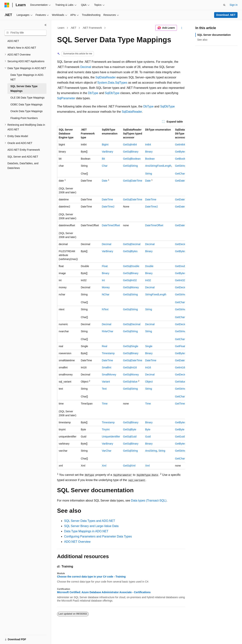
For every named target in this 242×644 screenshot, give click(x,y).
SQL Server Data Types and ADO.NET (90, 521)
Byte (148, 429)
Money (106, 287)
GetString (181, 166)
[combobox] (25, 33)
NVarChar (108, 331)
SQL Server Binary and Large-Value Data (91, 526)
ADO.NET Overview (77, 542)
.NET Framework (92, 28)
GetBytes (180, 152)
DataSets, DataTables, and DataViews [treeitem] (23, 166)
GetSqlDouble (131, 266)
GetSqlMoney (131, 287)
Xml (104, 466)
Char (105, 166)
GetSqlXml (129, 466)
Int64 (148, 145)
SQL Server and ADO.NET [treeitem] (23, 157)
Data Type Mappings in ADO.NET (86, 531)
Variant (106, 382)
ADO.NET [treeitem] (13, 41)
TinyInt (106, 429)
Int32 (148, 280)
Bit (103, 159)
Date (105, 181)
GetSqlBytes (130, 251)
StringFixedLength (156, 294)
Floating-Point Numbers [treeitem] (24, 118)
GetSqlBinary (131, 152)
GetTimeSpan (183, 404)
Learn (61, 28)
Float (105, 266)
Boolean (150, 159)
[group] (121, 298)
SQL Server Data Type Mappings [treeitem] (24, 89)
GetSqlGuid (130, 437)
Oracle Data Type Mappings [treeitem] (26, 111)
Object (149, 382)
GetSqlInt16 (130, 367)
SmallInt (107, 367)
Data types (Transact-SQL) (149, 501)
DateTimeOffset (111, 225)
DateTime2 (108, 207)
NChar (106, 294)
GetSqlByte (130, 429)
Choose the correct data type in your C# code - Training (91, 577)
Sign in (234, 5)
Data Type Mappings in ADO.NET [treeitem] (27, 77)
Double (149, 266)
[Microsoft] (7, 5)
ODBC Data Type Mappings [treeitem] (26, 104)
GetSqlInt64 (130, 145)
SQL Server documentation (214, 35)
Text (104, 389)
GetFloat (180, 346)
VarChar (107, 451)
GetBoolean (182, 159)
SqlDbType (112, 93)
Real (105, 346)
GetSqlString (130, 166)
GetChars (181, 174)
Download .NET (226, 15)
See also (202, 40)
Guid (148, 437)
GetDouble (181, 266)
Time (105, 404)
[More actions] (182, 28)
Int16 (148, 367)
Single (149, 346)
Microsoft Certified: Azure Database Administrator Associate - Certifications (104, 592)
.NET (73, 28)
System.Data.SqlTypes (112, 83)
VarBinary (107, 152)
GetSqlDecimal (132, 244)
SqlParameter (66, 98)
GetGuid (180, 437)
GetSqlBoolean (132, 159)
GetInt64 (180, 145)
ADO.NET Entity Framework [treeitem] (24, 150)
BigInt (105, 145)
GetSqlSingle (131, 346)
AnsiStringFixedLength (158, 166)
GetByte (180, 429)
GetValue (180, 382)
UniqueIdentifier (111, 437)
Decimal (86, 67)
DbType (93, 93)
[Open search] (224, 5)
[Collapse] (46, 25)
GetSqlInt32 (130, 280)
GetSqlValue (130, 382)
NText (105, 309)
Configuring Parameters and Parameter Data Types (98, 536)
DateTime (107, 199)
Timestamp (108, 353)
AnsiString (151, 451)
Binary (149, 152)
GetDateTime (183, 181)
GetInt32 (180, 280)
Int (103, 280)
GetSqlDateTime (133, 181)
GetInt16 (180, 367)
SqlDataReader (105, 77)
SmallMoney (109, 375)
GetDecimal (182, 244)
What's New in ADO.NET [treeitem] (22, 48)
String (149, 174)
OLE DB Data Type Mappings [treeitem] (27, 98)
